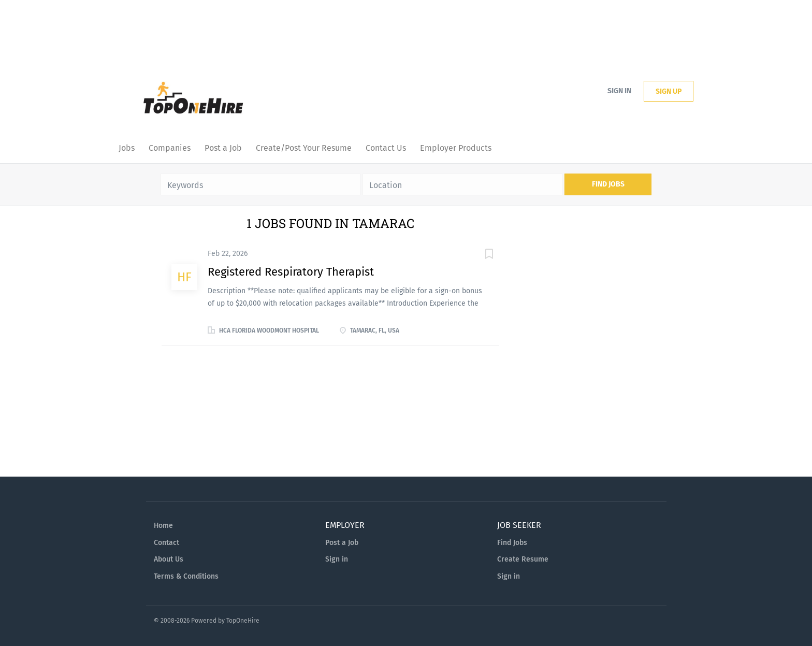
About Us (169, 559)
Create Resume (523, 559)
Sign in (619, 91)
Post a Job (342, 543)
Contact (166, 543)
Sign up (669, 91)
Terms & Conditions (186, 576)
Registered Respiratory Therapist (291, 272)
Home (163, 526)
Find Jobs (608, 184)
